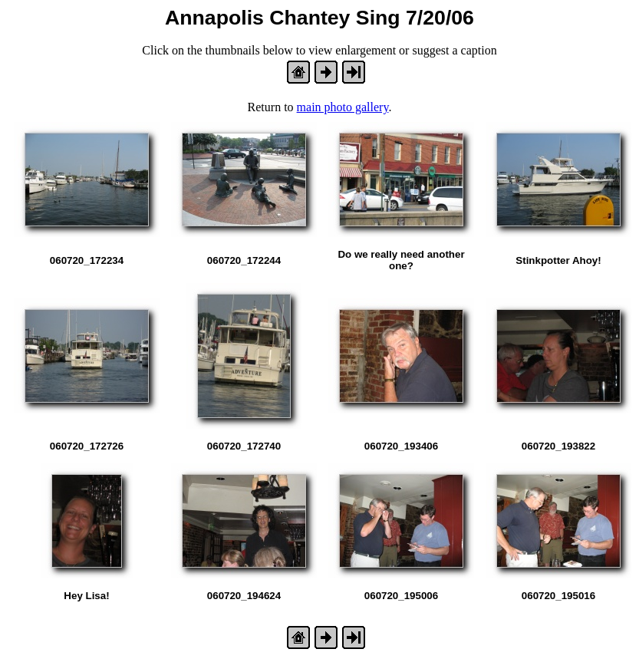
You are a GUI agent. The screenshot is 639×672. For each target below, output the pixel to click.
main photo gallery (343, 107)
